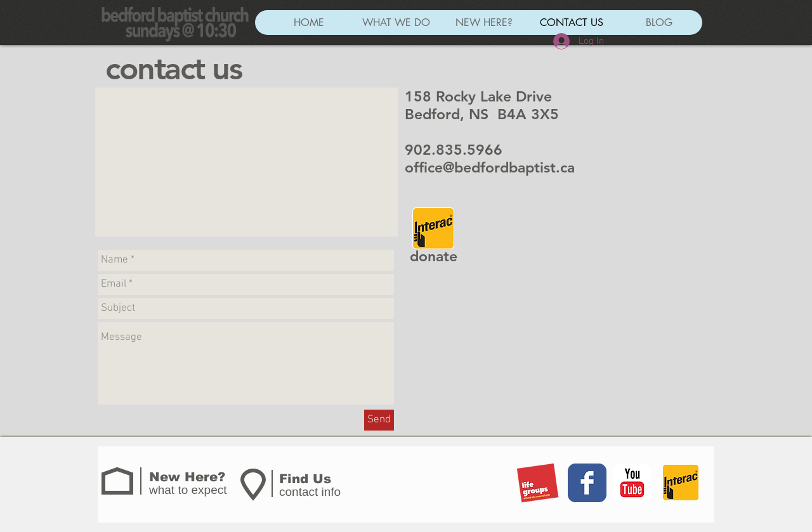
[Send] (379, 420)
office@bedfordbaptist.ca (490, 167)
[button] (396, 23)
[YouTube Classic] (632, 483)
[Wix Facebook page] (587, 483)
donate (434, 256)
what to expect (188, 490)
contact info (310, 492)
